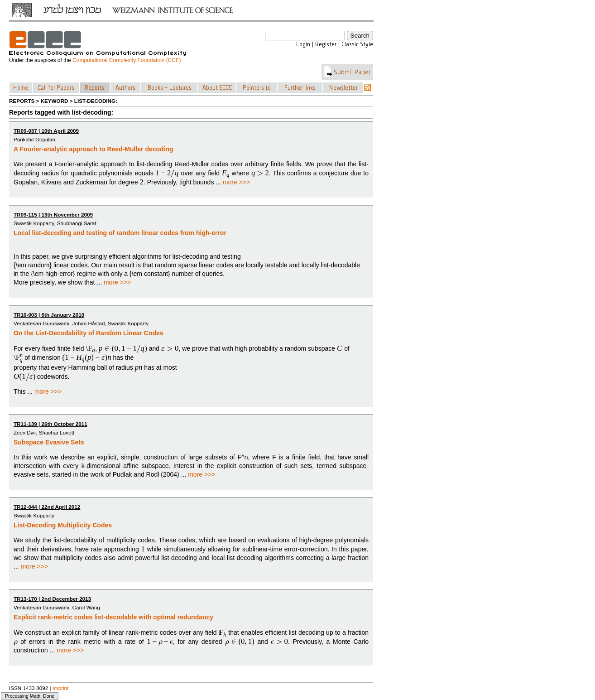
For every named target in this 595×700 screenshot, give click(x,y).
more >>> (236, 182)
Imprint (61, 688)
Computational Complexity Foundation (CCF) (127, 60)
